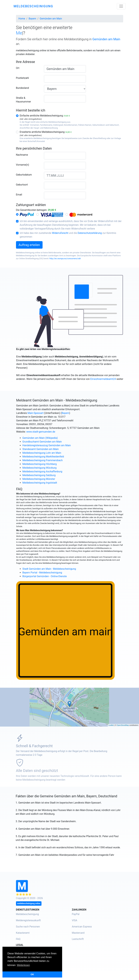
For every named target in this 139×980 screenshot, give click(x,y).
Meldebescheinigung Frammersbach (57, 460)
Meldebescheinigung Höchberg (54, 464)
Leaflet (111, 725)
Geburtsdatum (24, 175)
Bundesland (23, 88)
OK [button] (32, 974)
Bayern (80, 413)
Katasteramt (23, 933)
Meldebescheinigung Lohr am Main (57, 453)
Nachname (22, 155)
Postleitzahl (22, 78)
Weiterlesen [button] (23, 965)
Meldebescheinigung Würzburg (54, 468)
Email (19, 195)
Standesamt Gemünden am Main (55, 449)
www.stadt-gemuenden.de (56, 432)
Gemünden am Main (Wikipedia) (55, 438)
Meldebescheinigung (27, 914)
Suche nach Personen (28, 927)
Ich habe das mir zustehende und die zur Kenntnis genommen (68, 235)
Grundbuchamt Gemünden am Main (57, 442)
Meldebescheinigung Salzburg (54, 475)
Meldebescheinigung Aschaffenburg (57, 471)
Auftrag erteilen (29, 245)
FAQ (18, 939)
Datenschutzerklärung (90, 233)
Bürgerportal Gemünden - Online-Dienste (59, 576)
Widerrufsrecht (60, 233)
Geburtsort (22, 185)
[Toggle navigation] (121, 6)
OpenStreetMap (123, 725)
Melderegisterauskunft (28, 920)
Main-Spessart (50, 413)
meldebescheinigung (33, 6)
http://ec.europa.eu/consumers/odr (65, 258)
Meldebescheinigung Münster (53, 479)
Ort (18, 68)
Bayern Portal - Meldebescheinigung (57, 573)
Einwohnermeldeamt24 (118, 379)
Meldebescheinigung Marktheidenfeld (58, 457)
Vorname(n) (23, 165)
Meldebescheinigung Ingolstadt (54, 483)
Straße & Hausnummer (24, 100)
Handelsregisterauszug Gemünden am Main (61, 445)
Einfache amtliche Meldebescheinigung (45, 116)
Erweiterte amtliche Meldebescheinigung (46, 132)
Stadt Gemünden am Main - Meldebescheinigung (64, 569)
